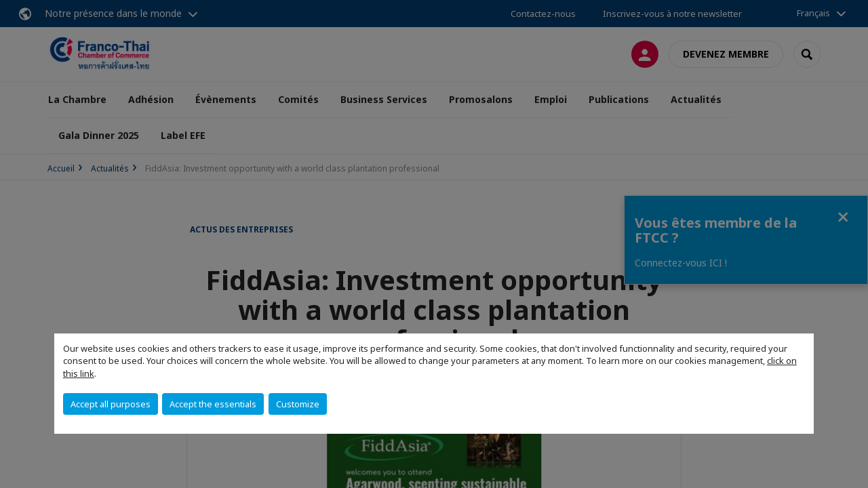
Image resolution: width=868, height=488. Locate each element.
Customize (298, 404)
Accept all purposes (111, 404)
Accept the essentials (213, 404)
